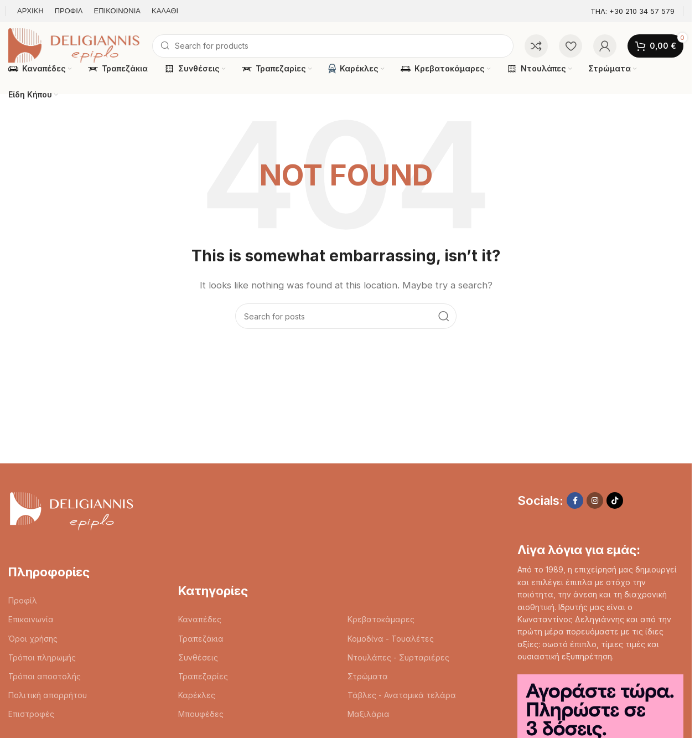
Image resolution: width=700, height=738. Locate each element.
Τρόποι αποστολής (45, 676)
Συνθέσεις (198, 657)
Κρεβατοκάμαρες (381, 619)
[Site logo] (75, 45)
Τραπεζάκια (201, 639)
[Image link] (71, 510)
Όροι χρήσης (33, 639)
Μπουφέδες (201, 714)
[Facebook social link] (575, 500)
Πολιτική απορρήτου (48, 695)
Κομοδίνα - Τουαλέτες (391, 639)
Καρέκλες (197, 695)
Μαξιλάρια (369, 714)
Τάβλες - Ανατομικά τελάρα (402, 695)
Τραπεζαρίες (203, 676)
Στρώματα (368, 676)
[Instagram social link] (595, 500)
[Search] (333, 46)
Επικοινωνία (31, 619)
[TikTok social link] (615, 500)
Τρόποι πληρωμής (42, 657)
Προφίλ (23, 600)
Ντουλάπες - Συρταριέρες (398, 657)
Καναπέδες (200, 619)
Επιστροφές (31, 714)
